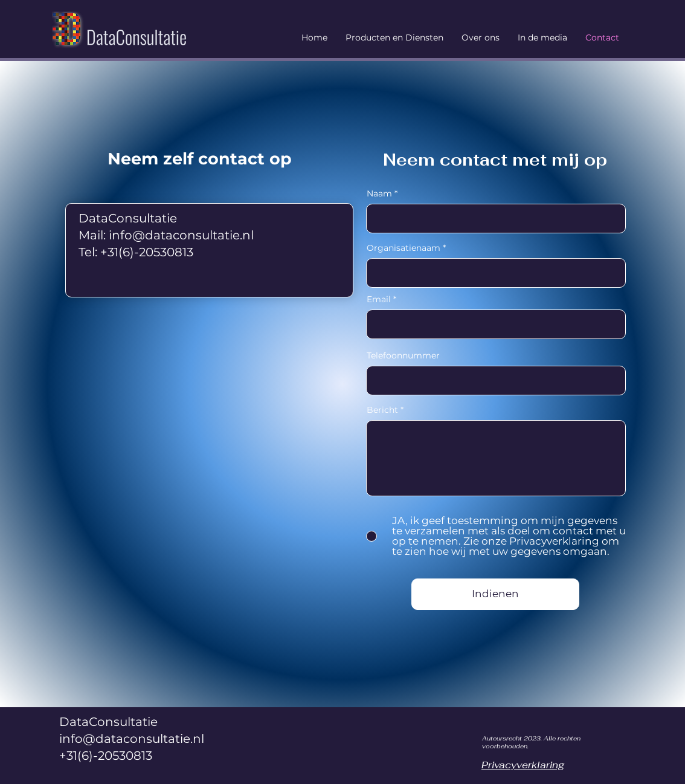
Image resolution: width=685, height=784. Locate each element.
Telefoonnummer (403, 355)
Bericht (382, 410)
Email (379, 299)
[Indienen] (495, 594)
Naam (379, 193)
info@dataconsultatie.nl (181, 235)
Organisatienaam (404, 248)
